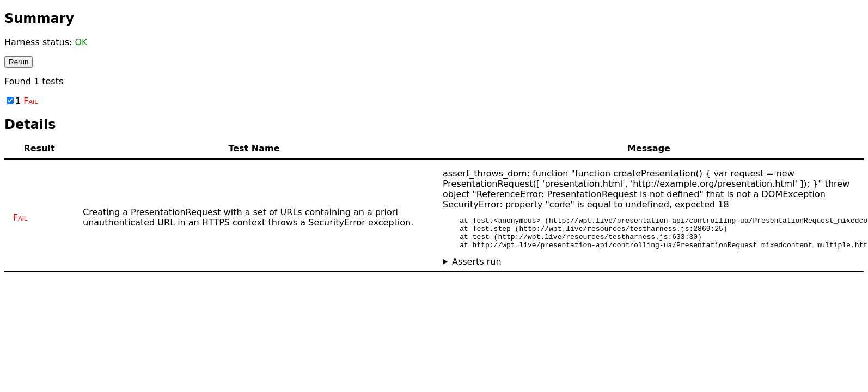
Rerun (19, 62)
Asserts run (477, 268)
